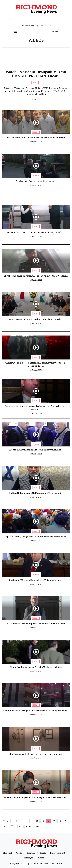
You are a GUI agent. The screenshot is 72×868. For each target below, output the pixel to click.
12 (37, 821)
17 (66, 821)
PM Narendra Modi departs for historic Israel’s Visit (36, 624)
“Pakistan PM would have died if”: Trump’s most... (36, 580)
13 (43, 821)
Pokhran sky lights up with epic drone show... (36, 754)
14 (48, 821)
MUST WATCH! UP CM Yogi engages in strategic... (36, 319)
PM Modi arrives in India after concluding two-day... (36, 232)
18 (4, 827)
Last (37, 827)
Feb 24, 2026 (37, 802)
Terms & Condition (39, 864)
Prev (6, 821)
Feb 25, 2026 (37, 541)
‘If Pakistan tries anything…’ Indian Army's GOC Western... (36, 276)
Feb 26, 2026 (37, 280)
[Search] (36, 19)
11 (32, 821)
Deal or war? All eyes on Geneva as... (36, 181)
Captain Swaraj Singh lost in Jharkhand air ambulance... (36, 537)
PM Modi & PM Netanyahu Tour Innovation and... (36, 450)
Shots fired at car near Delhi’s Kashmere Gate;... (36, 667)
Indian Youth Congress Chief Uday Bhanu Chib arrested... (36, 798)
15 (54, 821)
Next (28, 827)
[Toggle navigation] (15, 31)
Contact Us (56, 864)
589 (20, 827)
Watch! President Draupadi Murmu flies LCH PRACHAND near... (36, 74)
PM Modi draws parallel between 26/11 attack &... (36, 493)
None (35, 83)
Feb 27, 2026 (37, 99)
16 (60, 821)
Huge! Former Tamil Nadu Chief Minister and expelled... (36, 138)
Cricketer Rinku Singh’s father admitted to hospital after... (36, 711)
